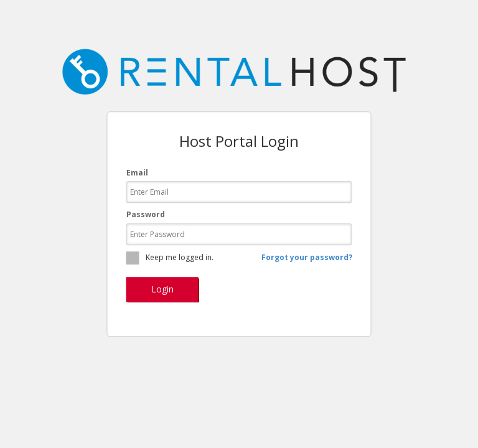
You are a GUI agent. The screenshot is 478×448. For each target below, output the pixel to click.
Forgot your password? (307, 258)
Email (137, 173)
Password (146, 215)
